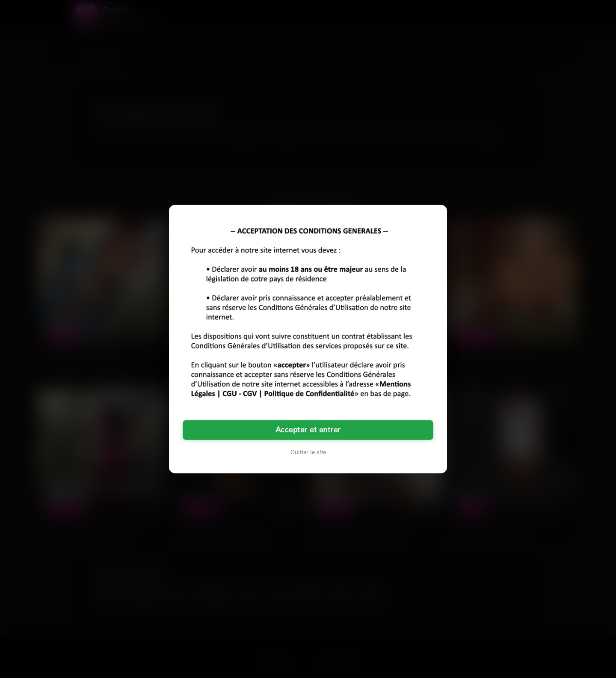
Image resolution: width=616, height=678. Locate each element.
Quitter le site (308, 452)
